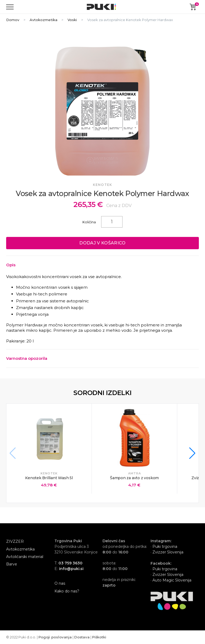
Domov (13, 20)
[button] (192, 453)
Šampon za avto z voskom (134, 478)
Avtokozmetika (44, 20)
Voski (72, 20)
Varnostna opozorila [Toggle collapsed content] (27, 358)
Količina (89, 222)
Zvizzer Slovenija (167, 552)
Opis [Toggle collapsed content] (11, 265)
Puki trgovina (165, 547)
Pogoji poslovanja (55, 637)
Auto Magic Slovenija (172, 580)
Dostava (82, 637)
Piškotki (99, 637)
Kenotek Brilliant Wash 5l (49, 478)
